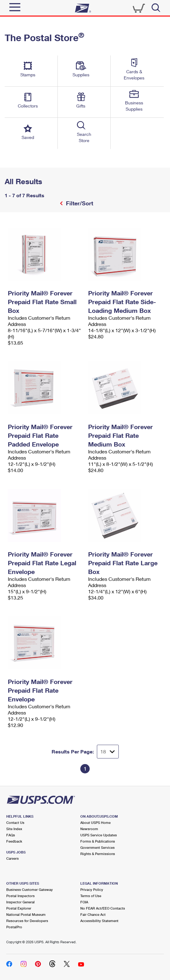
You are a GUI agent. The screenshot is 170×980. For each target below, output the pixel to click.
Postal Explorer (19, 908)
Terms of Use (91, 896)
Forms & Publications (98, 841)
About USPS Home (95, 822)
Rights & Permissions (98, 854)
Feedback (14, 841)
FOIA (84, 902)
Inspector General (20, 902)
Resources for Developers (27, 921)
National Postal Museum (26, 914)
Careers (12, 858)
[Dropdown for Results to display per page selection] (108, 752)
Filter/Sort (79, 203)
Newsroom (89, 829)
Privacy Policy (92, 889)
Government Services (97, 847)
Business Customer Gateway (30, 889)
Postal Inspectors (20, 896)
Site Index (14, 829)
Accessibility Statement (99, 921)
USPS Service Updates (99, 835)
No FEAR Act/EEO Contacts (103, 908)
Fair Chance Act (93, 914)
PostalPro (14, 927)
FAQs (11, 835)
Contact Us (15, 822)
